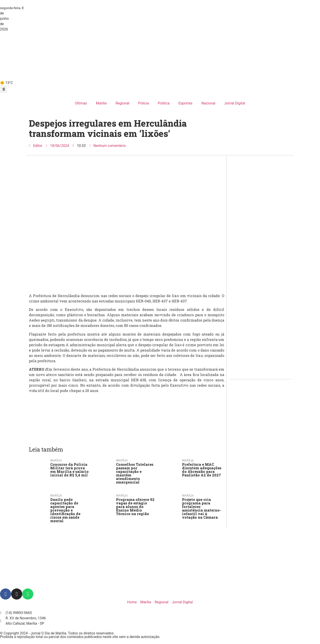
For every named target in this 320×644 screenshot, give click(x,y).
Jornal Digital (235, 103)
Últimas (81, 103)
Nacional (208, 103)
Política (164, 103)
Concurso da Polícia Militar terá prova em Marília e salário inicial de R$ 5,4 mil (69, 470)
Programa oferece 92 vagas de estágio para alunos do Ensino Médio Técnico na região (135, 507)
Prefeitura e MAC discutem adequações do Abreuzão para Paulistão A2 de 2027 (202, 470)
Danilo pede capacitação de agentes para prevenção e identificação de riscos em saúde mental (65, 510)
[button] (4, 89)
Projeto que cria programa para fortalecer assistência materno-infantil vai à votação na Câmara (202, 508)
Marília (101, 103)
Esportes (185, 103)
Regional (122, 103)
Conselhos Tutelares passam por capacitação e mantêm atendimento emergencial (135, 473)
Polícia (144, 103)
